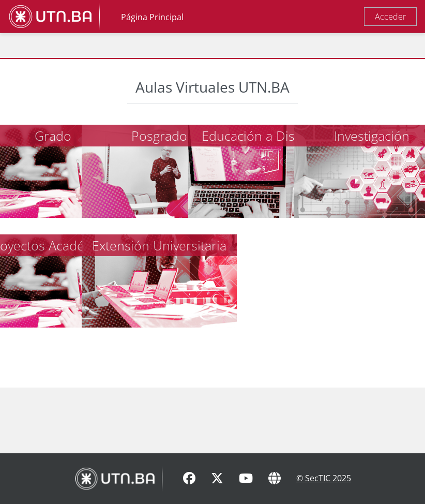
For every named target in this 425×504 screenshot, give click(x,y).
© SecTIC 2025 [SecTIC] (324, 478)
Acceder (390, 17)
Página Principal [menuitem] (152, 17)
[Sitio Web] (275, 479)
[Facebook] (189, 479)
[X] (217, 479)
